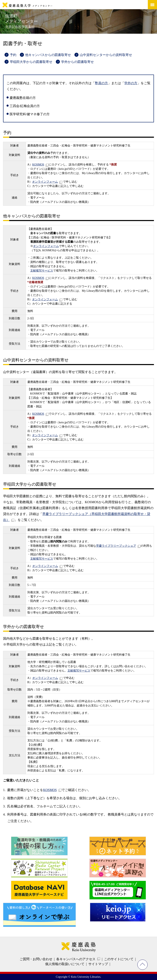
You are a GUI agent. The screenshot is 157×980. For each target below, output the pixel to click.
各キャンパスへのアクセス (76, 959)
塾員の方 (101, 83)
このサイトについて (119, 959)
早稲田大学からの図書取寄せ (31, 62)
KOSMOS (38, 165)
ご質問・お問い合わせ (36, 959)
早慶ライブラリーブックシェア (116, 546)
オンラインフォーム (45, 182)
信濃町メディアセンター (21, 21)
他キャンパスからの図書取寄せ (48, 55)
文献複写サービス (42, 271)
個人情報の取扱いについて (65, 964)
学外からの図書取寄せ (77, 62)
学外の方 (131, 83)
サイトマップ (98, 964)
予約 (13, 55)
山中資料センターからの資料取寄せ (106, 55)
